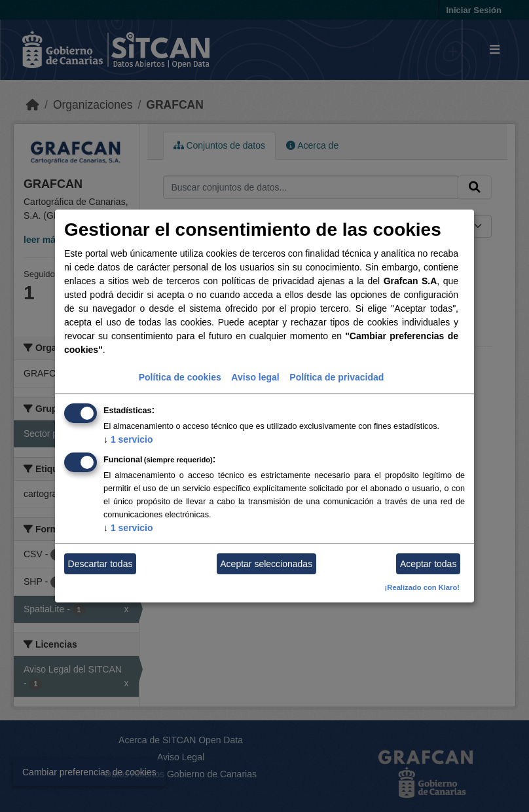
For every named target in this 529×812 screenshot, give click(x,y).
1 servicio (128, 439)
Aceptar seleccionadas (266, 564)
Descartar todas (100, 564)
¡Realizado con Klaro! (422, 587)
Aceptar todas (428, 564)
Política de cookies (180, 377)
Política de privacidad (337, 377)
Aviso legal (255, 377)
